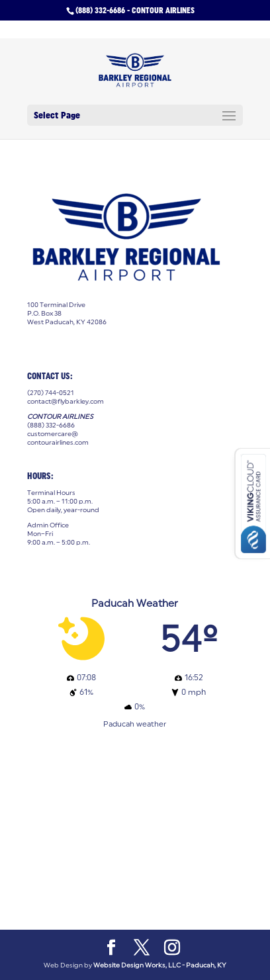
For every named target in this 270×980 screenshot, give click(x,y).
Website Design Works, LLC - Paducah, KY (160, 965)
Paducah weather (135, 724)
